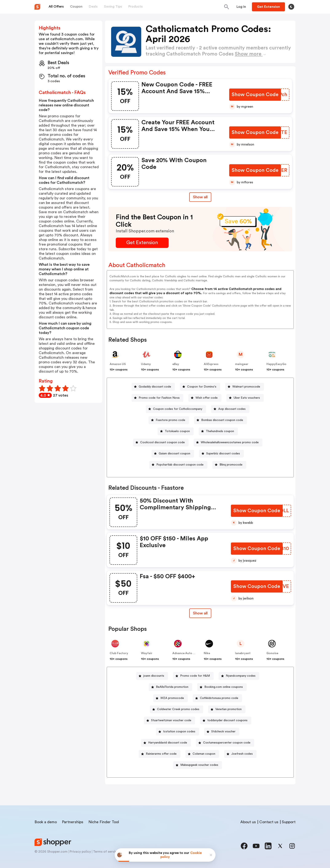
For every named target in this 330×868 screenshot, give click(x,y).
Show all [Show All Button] (200, 197)
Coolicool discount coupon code (162, 442)
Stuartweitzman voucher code (171, 720)
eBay (176, 364)
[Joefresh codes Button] (240, 754)
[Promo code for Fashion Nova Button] (157, 398)
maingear (242, 364)
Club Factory (119, 653)
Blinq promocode (231, 465)
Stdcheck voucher (223, 732)
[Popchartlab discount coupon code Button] (178, 465)
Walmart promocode (246, 387)
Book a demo (46, 822)
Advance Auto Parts (186, 653)
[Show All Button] (200, 613)
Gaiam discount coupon (174, 454)
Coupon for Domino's (202, 387)
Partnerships (73, 822)
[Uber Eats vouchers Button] (245, 398)
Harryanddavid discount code (168, 743)
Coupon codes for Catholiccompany (178, 409)
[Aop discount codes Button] (230, 409)
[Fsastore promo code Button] (169, 420)
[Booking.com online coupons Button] (222, 687)
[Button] (241, 7)
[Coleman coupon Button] (202, 754)
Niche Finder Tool (104, 822)
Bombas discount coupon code (222, 420)
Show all (200, 613)
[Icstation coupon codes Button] (178, 732)
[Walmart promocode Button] (245, 387)
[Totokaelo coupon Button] (176, 431)
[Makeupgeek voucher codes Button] (198, 765)
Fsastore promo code (170, 420)
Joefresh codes (242, 754)
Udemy (146, 364)
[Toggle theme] (291, 7)
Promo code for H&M (195, 676)
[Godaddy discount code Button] (153, 387)
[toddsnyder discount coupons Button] (226, 720)
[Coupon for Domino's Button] (200, 387)
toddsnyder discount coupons (227, 720)
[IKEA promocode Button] (170, 698)
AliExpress (211, 364)
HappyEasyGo (276, 364)
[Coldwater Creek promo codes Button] (176, 709)
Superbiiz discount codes (223, 454)
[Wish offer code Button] (205, 398)
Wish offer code (207, 398)
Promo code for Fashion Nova (159, 398)
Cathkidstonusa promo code (219, 698)
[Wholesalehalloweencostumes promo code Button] (228, 443)
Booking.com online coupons (224, 687)
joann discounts (154, 676)
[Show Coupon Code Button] (255, 95)
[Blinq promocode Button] (229, 465)
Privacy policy (80, 852)
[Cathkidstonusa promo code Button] (217, 698)
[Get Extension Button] (142, 243)
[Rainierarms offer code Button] (160, 754)
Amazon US (118, 364)
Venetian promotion (228, 709)
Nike (207, 653)
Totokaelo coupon (177, 431)
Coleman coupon (204, 754)
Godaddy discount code (155, 387)
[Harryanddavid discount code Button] (166, 743)
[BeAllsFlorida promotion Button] (170, 687)
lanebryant (243, 653)
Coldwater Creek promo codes (178, 709)
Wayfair (147, 653)
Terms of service (106, 852)
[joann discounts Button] (152, 676)
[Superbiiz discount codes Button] (221, 454)
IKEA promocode (172, 698)
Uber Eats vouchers (247, 398)
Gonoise (272, 653)
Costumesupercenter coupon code (227, 743)
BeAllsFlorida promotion (172, 687)
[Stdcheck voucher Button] (222, 732)
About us (248, 822)
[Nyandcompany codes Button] (239, 676)
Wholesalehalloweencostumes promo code (230, 442)
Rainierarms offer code (161, 754)
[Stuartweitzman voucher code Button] (170, 720)
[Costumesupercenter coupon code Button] (225, 743)
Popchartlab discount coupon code (180, 465)
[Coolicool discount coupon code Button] (161, 443)
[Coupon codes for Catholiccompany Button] (176, 409)
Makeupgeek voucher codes (199, 765)
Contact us (269, 822)
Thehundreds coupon (220, 431)
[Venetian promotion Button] (227, 709)
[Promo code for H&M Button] (193, 676)
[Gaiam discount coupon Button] (173, 454)
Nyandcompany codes (241, 676)
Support (289, 822)
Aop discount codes (232, 409)
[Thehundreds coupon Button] (218, 431)
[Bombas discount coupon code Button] (220, 420)
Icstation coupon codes (179, 732)
